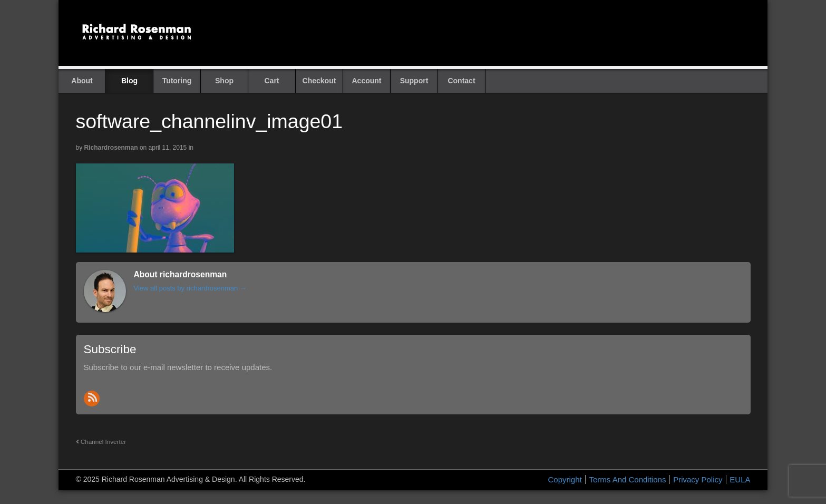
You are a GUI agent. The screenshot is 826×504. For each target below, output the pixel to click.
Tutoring (177, 81)
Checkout (319, 81)
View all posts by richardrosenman (190, 288)
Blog (129, 81)
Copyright (565, 479)
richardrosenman (111, 148)
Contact (461, 81)
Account (367, 81)
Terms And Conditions (627, 479)
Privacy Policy (698, 479)
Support (414, 81)
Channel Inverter (101, 442)
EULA (740, 479)
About (82, 81)
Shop (224, 81)
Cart (271, 81)
